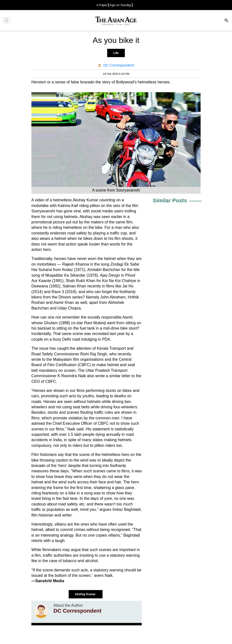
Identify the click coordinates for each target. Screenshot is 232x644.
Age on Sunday (120, 5)
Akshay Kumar (85, 594)
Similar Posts (170, 200)
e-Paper (102, 5)
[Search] (227, 21)
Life (116, 53)
